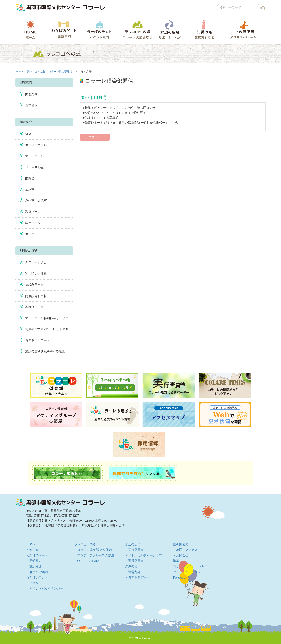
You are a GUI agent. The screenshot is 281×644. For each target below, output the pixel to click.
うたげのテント (99, 30)
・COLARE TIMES (87, 561)
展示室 (30, 190)
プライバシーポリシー (188, 572)
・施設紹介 (34, 566)
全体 (28, 134)
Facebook (179, 578)
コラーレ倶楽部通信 (60, 72)
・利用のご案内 (37, 572)
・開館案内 (34, 561)
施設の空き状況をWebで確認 (45, 351)
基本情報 (31, 105)
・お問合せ (181, 555)
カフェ (30, 234)
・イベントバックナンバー (45, 589)
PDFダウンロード (95, 137)
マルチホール (34, 156)
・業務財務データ (137, 578)
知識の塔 (204, 30)
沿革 (176, 561)
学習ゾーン (33, 223)
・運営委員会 (134, 561)
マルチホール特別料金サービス (47, 318)
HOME (31, 30)
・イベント (34, 583)
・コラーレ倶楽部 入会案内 (93, 550)
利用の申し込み (36, 263)
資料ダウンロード (38, 340)
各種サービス (34, 307)
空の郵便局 (243, 30)
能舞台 (30, 178)
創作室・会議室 (36, 201)
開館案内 (31, 94)
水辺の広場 (170, 30)
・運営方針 (133, 572)
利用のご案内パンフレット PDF (47, 329)
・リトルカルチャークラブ (144, 555)
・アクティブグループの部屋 (94, 555)
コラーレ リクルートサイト (192, 566)
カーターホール (36, 145)
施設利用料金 (34, 285)
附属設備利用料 (36, 296)
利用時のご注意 (36, 274)
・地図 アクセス (185, 550)
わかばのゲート (64, 30)
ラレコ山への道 (138, 30)
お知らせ (32, 550)
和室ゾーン (33, 212)
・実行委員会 (134, 550)
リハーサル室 (34, 167)
